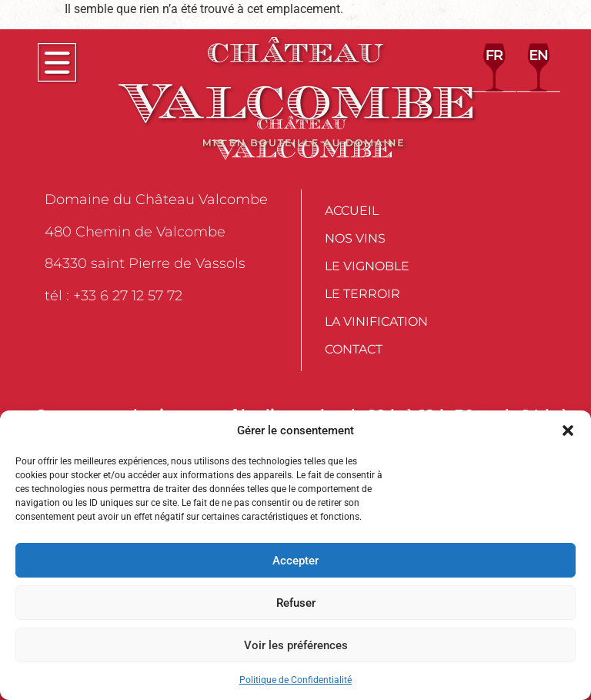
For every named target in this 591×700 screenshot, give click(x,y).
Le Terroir (362, 294)
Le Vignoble (367, 266)
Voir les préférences (296, 645)
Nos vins (355, 238)
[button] (568, 430)
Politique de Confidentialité (295, 680)
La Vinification (376, 322)
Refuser (296, 603)
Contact (354, 349)
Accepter (295, 561)
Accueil (352, 211)
